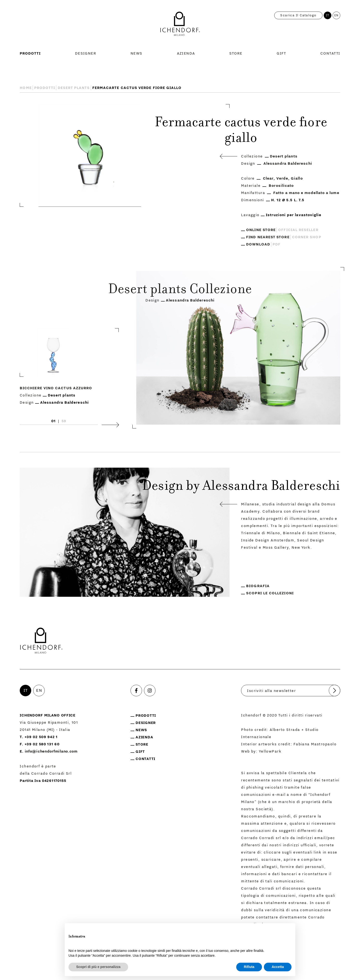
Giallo (297, 178)
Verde (282, 178)
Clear (268, 178)
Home (26, 88)
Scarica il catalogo (298, 15)
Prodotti (30, 53)
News (137, 53)
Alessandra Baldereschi (288, 163)
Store (236, 53)
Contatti (330, 53)
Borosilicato (281, 186)
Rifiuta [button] (249, 967)
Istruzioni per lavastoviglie (294, 215)
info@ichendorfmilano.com (51, 751)
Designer (86, 53)
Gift (281, 53)
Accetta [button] (278, 967)
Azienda (186, 53)
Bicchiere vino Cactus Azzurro (56, 388)
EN (337, 15)
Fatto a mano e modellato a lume (306, 193)
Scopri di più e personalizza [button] (98, 967)
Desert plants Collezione (180, 290)
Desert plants (74, 88)
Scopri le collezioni (270, 593)
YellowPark (270, 751)
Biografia (258, 586)
